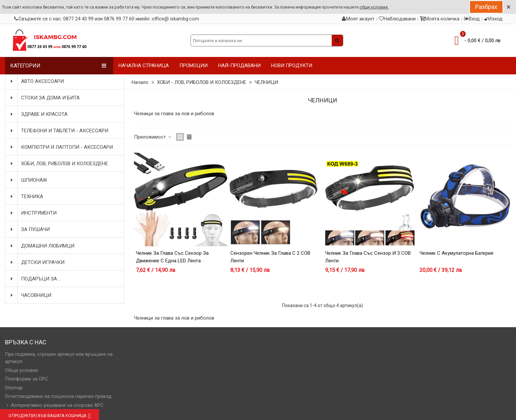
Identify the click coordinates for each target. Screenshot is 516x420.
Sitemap (14, 388)
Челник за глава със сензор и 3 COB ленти (368, 257)
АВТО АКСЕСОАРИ (37, 81)
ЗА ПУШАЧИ (29, 229)
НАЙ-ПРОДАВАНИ (239, 66)
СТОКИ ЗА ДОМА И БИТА (44, 98)
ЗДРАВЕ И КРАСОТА (38, 114)
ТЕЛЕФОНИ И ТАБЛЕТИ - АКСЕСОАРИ (59, 131)
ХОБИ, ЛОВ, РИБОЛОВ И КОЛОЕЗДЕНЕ (59, 164)
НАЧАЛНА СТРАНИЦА (144, 66)
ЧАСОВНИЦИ (30, 295)
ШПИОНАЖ (28, 180)
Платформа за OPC (27, 379)
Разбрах (486, 7)
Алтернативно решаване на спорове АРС (54, 405)
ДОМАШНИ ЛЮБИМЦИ (42, 246)
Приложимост (153, 137)
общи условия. (374, 7)
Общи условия (21, 370)
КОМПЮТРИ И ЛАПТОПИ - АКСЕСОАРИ (61, 147)
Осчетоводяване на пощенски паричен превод (58, 396)
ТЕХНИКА (26, 197)
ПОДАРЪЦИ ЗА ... (35, 279)
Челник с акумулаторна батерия (456, 253)
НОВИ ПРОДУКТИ (292, 66)
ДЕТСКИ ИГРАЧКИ (37, 262)
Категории (58, 66)
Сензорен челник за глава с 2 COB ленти (270, 257)
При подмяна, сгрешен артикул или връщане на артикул (59, 358)
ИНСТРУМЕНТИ (33, 213)
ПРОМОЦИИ (193, 66)
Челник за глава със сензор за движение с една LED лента (172, 257)
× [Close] (509, 7)
